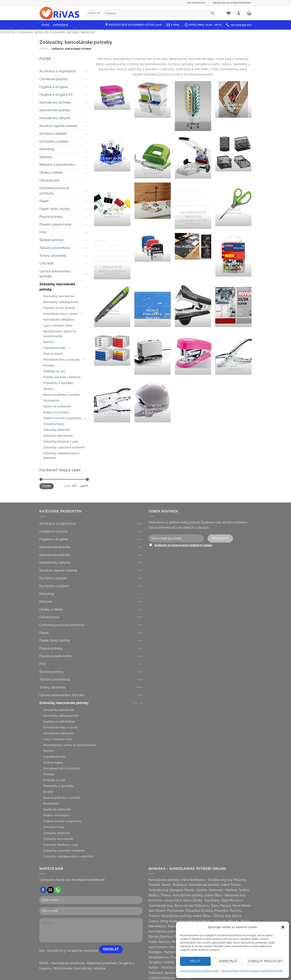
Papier (44, 201)
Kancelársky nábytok (55, 118)
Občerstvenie (49, 180)
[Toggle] (86, 71)
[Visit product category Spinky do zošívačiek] (233, 305)
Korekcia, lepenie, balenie (58, 126)
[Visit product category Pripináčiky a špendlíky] (233, 255)
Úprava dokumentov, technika (55, 274)
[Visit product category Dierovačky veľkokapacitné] (193, 157)
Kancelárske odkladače (59, 319)
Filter (46, 486)
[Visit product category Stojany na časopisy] (233, 99)
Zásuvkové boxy (54, 424)
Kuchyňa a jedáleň (53, 134)
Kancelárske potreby (55, 110)
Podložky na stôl (54, 371)
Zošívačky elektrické (57, 430)
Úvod (45, 25)
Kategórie (61, 25)
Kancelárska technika (55, 102)
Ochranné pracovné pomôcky (54, 191)
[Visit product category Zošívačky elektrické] (153, 353)
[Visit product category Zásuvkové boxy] (112, 348)
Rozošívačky (51, 400)
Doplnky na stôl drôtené (59, 308)
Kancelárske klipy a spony (61, 314)
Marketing (47, 149)
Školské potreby (52, 240)
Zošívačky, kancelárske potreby (57, 287)
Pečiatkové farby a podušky (62, 359)
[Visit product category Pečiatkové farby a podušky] (112, 256)
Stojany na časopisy (56, 412)
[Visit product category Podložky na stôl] (193, 246)
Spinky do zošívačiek (57, 406)
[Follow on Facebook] (43, 890)
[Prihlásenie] (239, 13)
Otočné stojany (53, 354)
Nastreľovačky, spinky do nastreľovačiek (60, 334)
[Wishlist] (229, 13)
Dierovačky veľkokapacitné (61, 302)
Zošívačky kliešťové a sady (61, 441)
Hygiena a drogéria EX (56, 95)
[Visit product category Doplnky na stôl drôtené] (233, 153)
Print (43, 232)
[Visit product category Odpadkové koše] (153, 99)
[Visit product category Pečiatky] (153, 247)
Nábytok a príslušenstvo (57, 165)
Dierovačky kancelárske (59, 296)
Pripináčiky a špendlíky (58, 383)
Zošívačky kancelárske (58, 436)
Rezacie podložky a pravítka (62, 395)
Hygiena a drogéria (54, 87)
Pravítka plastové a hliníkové (62, 377)
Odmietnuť (228, 961)
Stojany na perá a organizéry (62, 418)
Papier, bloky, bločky (55, 209)
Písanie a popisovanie (55, 224)
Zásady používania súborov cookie (199, 971)
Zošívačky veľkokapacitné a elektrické (61, 455)
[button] (283, 927)
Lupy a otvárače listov (58, 325)
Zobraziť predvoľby (265, 961)
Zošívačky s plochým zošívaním (64, 447)
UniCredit (46, 263)
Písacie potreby (51, 217)
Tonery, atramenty (53, 256)
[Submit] (212, 13)
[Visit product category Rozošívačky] (193, 305)
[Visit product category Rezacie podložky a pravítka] (153, 305)
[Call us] (58, 890)
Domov (44, 49)
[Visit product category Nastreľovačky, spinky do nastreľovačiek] (193, 206)
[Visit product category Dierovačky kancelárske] (153, 157)
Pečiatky (49, 365)
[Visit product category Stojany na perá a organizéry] (112, 153)
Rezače (48, 389)
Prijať (195, 961)
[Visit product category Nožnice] (233, 204)
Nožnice (49, 342)
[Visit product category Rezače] (112, 305)
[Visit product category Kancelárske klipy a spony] (112, 204)
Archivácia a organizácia (57, 71)
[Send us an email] (50, 890)
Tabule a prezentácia (55, 248)
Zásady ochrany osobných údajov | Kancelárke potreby (252, 971)
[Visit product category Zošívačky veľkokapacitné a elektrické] (153, 400)
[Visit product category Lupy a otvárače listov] (153, 201)
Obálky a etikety (51, 173)
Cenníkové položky (54, 79)
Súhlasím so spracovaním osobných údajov (183, 545)
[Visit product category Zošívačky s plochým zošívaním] (112, 400)
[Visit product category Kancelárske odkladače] (112, 95)
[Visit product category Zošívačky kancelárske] (193, 353)
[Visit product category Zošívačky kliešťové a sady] (233, 353)
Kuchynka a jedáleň (54, 141)
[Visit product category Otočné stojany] (193, 106)
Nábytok (46, 157)
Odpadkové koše (54, 348)
